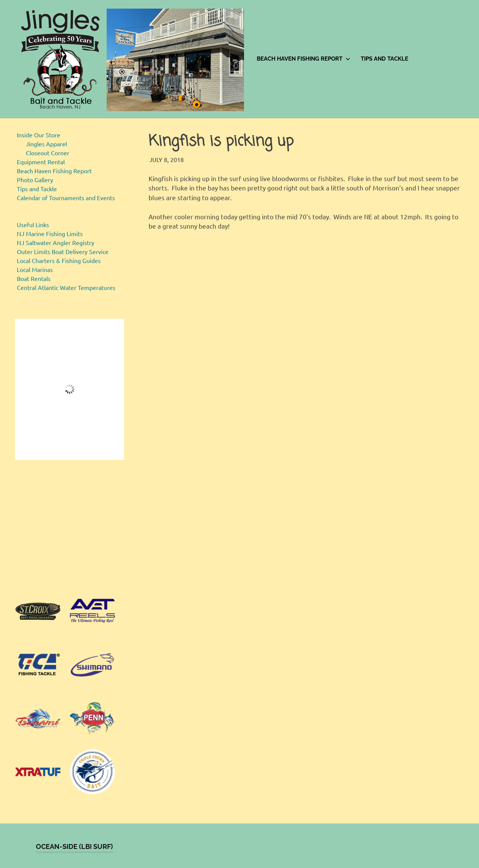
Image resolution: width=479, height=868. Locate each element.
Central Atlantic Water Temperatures (66, 287)
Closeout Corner (48, 153)
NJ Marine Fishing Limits (50, 233)
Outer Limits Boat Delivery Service (63, 251)
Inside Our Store (39, 135)
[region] (70, 527)
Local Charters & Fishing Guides (59, 260)
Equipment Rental (41, 162)
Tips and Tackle (385, 59)
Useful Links (33, 224)
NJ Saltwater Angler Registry (56, 242)
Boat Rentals (34, 278)
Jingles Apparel (46, 144)
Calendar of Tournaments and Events (66, 198)
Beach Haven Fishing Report (303, 59)
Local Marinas (35, 269)
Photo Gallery (35, 180)
